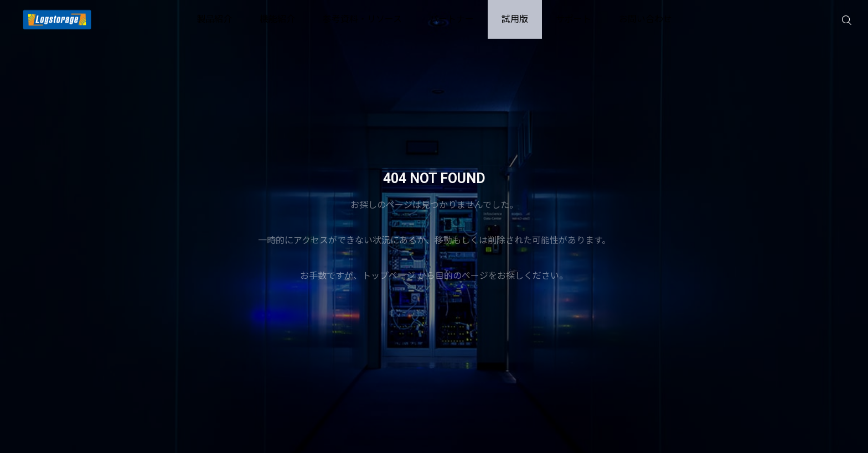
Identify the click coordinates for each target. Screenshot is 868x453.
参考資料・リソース (362, 19)
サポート (573, 19)
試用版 (515, 19)
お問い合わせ (645, 19)
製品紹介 (214, 19)
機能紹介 (277, 19)
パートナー (452, 19)
